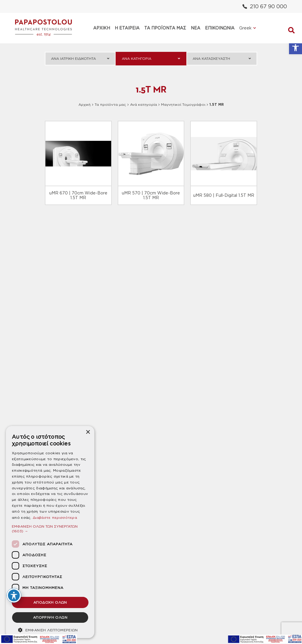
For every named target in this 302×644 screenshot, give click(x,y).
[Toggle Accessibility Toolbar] (14, 595)
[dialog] (50, 532)
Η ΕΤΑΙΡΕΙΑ (127, 28)
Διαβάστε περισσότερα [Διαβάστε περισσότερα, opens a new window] (55, 517)
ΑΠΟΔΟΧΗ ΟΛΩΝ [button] (50, 602)
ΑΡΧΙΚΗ (102, 28)
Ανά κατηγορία (143, 104)
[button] (296, 48)
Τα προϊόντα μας (110, 104)
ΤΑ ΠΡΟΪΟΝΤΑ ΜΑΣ (165, 28)
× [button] (88, 432)
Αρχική (84, 104)
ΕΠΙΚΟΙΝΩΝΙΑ (220, 28)
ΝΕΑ (196, 28)
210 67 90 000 (265, 6)
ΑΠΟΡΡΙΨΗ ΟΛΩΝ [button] (50, 617)
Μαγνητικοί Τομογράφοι (183, 104)
